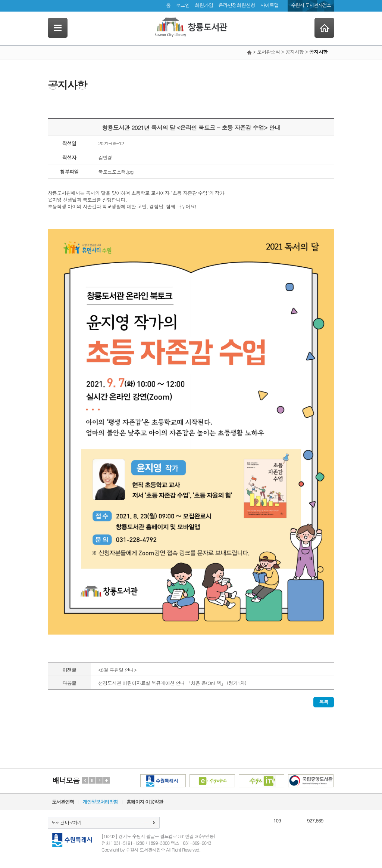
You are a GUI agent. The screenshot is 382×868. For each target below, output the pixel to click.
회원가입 (204, 5)
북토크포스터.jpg (116, 172)
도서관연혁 (63, 802)
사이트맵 (270, 5)
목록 (324, 702)
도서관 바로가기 (66, 822)
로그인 (183, 5)
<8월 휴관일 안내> (117, 670)
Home (324, 28)
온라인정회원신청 (237, 5)
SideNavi (58, 28)
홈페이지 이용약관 (145, 802)
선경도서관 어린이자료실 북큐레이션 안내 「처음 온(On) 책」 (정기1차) (172, 683)
